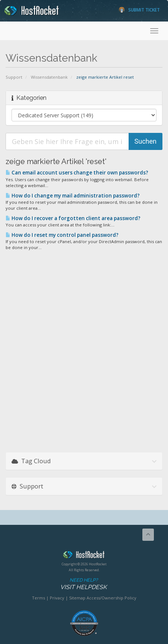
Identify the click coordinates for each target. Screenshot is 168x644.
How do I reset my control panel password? (62, 235)
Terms (38, 598)
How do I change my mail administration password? (73, 196)
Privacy (57, 598)
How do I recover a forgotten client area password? (73, 218)
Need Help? (83, 584)
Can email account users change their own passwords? (77, 173)
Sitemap (77, 598)
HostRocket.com (84, 556)
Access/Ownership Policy (112, 598)
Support (14, 77)
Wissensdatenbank (49, 77)
